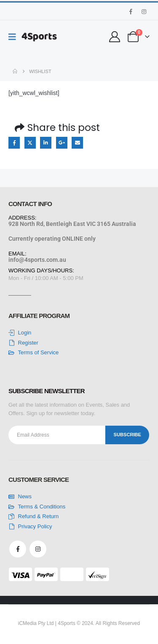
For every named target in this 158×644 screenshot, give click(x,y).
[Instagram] (144, 11)
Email (77, 143)
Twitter (30, 143)
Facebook (14, 143)
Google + (62, 143)
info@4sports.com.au (37, 260)
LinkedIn (46, 143)
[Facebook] (131, 11)
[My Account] (115, 37)
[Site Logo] (39, 37)
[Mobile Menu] (15, 37)
